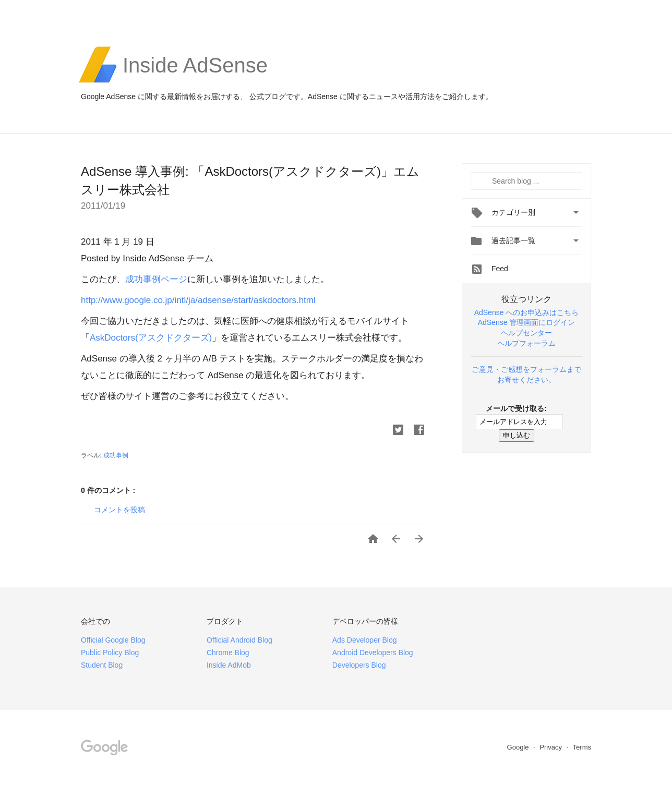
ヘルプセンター (526, 333)
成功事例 (116, 455)
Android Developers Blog (373, 653)
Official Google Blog (113, 640)
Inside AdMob (229, 665)
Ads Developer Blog (365, 640)
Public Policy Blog (110, 653)
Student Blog (102, 665)
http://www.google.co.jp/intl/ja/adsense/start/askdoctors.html (198, 300)
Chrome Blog (228, 653)
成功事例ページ (156, 279)
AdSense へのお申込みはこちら (527, 312)
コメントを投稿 (119, 510)
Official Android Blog (239, 640)
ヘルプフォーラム (526, 343)
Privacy (551, 747)
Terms (582, 747)
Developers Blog (359, 665)
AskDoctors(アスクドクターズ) (151, 338)
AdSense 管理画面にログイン (527, 322)
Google (519, 747)
